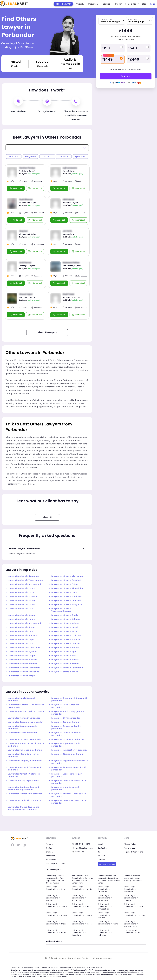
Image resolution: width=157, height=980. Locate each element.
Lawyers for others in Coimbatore (24, 648)
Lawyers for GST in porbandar (66, 718)
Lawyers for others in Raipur (21, 588)
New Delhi (14, 157)
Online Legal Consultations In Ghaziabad (131, 889)
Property (81, 4)
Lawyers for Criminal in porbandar (25, 800)
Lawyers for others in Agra (64, 652)
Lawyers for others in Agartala (23, 652)
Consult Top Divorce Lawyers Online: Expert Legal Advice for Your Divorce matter (56, 879)
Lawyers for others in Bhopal (22, 615)
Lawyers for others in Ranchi (22, 605)
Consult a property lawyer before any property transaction (133, 878)
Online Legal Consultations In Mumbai (53, 898)
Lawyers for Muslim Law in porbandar (26, 711)
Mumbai (64, 157)
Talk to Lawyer (53, 870)
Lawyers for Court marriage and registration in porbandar (23, 788)
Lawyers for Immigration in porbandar (70, 750)
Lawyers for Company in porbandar (25, 761)
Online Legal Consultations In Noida (82, 888)
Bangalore (30, 157)
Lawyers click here (107, 864)
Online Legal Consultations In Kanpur (134, 914)
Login (153, 4)
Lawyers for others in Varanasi (23, 664)
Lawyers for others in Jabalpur (66, 619)
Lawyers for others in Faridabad (67, 596)
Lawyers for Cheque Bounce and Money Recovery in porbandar (24, 808)
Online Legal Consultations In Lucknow (105, 915)
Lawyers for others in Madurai (66, 648)
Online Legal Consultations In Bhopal (56, 923)
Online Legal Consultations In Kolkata (57, 905)
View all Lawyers (47, 332)
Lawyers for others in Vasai (64, 631)
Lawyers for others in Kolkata (65, 664)
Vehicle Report (132, 4)
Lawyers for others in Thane (65, 672)
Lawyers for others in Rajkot (21, 592)
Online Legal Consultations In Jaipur (82, 914)
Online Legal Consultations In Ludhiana (105, 933)
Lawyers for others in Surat (64, 592)
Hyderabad (80, 157)
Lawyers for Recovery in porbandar (25, 739)
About (100, 844)
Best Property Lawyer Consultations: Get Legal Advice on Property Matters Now (83, 879)
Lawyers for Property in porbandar (68, 739)
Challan (118, 4)
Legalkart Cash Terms (133, 852)
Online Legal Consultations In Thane (108, 923)
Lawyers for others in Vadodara (23, 596)
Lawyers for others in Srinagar (22, 600)
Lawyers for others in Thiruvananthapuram (62, 610)
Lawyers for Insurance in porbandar (25, 750)
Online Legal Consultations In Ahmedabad (105, 906)
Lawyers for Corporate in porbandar (25, 722)
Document (94, 4)
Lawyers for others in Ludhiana (66, 635)
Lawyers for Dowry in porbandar (23, 781)
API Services (51, 860)
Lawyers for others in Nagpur (22, 627)
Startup (107, 4)
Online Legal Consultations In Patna (56, 931)
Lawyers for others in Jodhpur (66, 639)
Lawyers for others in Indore (21, 619)
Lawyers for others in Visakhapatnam (26, 580)
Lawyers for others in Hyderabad (24, 576)
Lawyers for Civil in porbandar (22, 733)
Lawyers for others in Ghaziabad (24, 672)
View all (47, 517)
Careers (101, 860)
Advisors (101, 856)
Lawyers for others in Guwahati (66, 580)
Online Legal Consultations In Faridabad (105, 889)
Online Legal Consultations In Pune (81, 905)
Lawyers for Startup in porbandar (24, 718)
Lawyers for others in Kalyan (65, 623)
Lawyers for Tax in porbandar (65, 722)
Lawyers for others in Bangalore (67, 605)
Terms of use (129, 848)
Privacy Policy (130, 844)
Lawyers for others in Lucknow (22, 660)
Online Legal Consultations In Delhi (56, 888)
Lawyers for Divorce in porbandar (67, 754)
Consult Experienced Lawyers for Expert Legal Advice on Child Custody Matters (109, 879)
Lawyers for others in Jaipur (21, 639)
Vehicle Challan (54, 941)
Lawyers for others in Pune (21, 631)
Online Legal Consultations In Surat (134, 905)
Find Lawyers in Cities (55, 863)
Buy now (126, 76)
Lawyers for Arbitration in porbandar (26, 794)
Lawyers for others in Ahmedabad (68, 588)
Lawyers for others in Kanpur (22, 656)
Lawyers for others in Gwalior (65, 615)
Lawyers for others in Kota (20, 609)
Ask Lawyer (51, 856)
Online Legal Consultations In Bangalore (79, 898)
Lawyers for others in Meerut (65, 660)
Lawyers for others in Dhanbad (66, 600)
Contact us (103, 848)
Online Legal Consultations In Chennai (131, 898)
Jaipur (47, 157)
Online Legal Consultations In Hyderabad (105, 898)
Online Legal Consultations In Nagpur (57, 914)
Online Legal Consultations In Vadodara (79, 933)
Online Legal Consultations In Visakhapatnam (131, 924)
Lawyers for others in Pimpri (21, 676)
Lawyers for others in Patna (65, 584)
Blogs (145, 4)
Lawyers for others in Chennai (66, 644)
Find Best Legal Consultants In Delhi (133, 931)
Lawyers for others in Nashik (65, 627)
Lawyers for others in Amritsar (22, 635)
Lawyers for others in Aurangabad (24, 584)
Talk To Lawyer (63, 4)
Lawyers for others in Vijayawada (67, 576)
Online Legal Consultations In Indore (82, 923)
